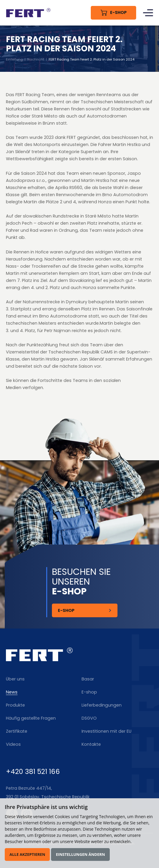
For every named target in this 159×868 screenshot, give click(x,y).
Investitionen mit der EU (106, 731)
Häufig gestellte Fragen (31, 718)
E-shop (89, 692)
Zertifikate (17, 731)
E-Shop (66, 610)
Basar (88, 679)
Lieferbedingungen (102, 705)
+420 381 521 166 (33, 772)
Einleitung (15, 59)
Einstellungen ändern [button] (80, 854)
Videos (13, 744)
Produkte (15, 705)
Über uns (15, 679)
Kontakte (91, 744)
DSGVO (89, 718)
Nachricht (36, 59)
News (12, 692)
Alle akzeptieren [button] (27, 854)
